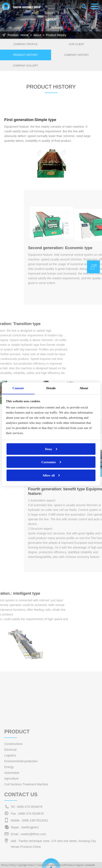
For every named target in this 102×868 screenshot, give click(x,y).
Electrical (10, 798)
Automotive (12, 821)
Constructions (13, 792)
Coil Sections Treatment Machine (26, 833)
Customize (49, 462)
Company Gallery (25, 66)
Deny (49, 449)
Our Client (76, 44)
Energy (9, 815)
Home (25, 35)
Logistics (10, 804)
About (37, 35)
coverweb (90, 865)
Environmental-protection (21, 809)
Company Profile (25, 44)
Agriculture (11, 827)
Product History (56, 35)
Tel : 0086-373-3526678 (27, 855)
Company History (77, 55)
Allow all (49, 475)
